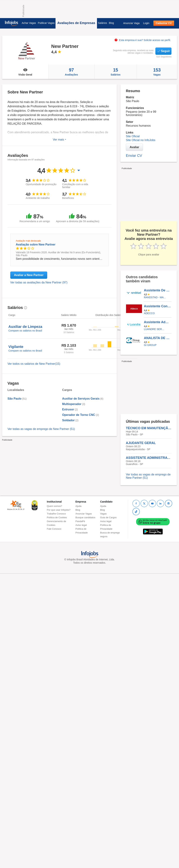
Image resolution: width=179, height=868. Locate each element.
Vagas (157, 72)
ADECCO (149, 313)
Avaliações (71, 72)
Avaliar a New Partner (29, 275)
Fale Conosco (54, 529)
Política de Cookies (57, 517)
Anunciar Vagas (84, 514)
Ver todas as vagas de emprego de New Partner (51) (41, 429)
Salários (102, 23)
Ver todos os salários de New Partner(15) (34, 364)
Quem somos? (55, 506)
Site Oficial (133, 136)
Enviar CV (134, 156)
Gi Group (150, 345)
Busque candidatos (86, 517)
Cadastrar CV (164, 23)
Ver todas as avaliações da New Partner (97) (39, 282)
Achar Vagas (29, 23)
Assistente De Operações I (158, 290)
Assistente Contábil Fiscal (158, 306)
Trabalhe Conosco (56, 514)
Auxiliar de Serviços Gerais (81, 399)
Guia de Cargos (108, 517)
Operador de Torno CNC (79, 415)
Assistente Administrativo (158, 322)
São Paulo (15, 399)
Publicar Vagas (46, 23)
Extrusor (68, 409)
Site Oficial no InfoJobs (141, 140)
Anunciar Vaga (131, 23)
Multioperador (72, 404)
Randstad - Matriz (155, 297)
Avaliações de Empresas (76, 23)
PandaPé (80, 521)
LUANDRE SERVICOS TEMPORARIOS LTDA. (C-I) (155, 329)
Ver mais (59, 140)
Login (146, 23)
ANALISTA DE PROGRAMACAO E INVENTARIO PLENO (158, 338)
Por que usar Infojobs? (59, 510)
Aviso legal (81, 525)
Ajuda (79, 506)
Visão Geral (25, 72)
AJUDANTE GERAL (141, 443)
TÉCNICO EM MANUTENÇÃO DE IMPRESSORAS (149, 428)
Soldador (68, 420)
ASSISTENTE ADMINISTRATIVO (149, 458)
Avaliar (134, 147)
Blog (111, 23)
